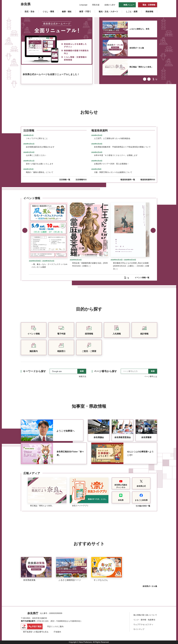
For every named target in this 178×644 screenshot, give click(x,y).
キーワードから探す (35, 371)
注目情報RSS (81, 180)
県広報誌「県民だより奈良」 (141, 67)
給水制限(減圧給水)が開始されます (40, 147)
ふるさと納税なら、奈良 (139, 29)
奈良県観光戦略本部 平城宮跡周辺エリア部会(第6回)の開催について (122, 147)
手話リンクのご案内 (55, 627)
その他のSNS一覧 (143, 506)
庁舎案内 (57, 632)
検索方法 (83, 376)
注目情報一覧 (65, 180)
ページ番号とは (151, 376)
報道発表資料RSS (148, 180)
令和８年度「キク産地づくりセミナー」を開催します (116, 155)
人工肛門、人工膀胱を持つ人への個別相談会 (112, 138)
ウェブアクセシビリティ (143, 624)
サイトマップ (139, 629)
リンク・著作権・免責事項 (144, 620)
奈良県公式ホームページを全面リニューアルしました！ (51, 74)
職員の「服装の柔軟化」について (40, 172)
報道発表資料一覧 (128, 180)
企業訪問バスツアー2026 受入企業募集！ (111, 164)
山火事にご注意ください (36, 155)
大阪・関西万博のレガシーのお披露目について (113, 172)
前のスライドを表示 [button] (145, 79)
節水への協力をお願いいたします (40, 164)
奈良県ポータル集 (137, 48)
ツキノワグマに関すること (37, 138)
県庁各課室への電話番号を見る (36, 632)
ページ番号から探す (106, 371)
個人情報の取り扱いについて (145, 615)
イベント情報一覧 (142, 278)
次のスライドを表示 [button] (149, 79)
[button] (82, 5)
